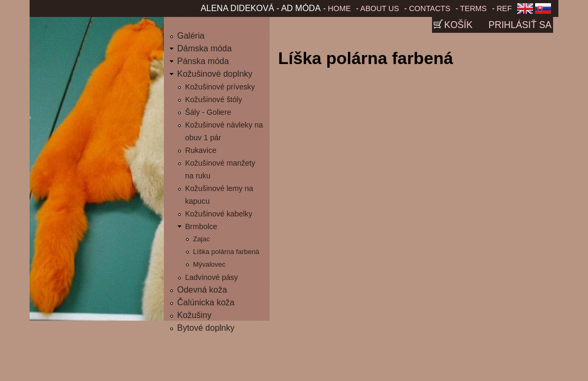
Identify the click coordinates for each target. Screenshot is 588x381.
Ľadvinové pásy (212, 277)
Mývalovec (209, 264)
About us (379, 8)
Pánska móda (203, 61)
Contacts (429, 8)
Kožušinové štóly (214, 99)
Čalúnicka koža (206, 302)
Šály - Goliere (208, 112)
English (525, 12)
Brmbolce (201, 226)
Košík (458, 25)
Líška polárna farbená (226, 252)
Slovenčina (545, 12)
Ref (504, 8)
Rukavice (201, 150)
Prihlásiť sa (520, 25)
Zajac (201, 239)
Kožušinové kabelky (219, 214)
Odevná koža (202, 290)
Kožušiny (194, 315)
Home (339, 8)
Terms (473, 8)
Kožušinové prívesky (220, 87)
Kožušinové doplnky (215, 74)
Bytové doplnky (206, 328)
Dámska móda (204, 48)
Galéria (191, 36)
